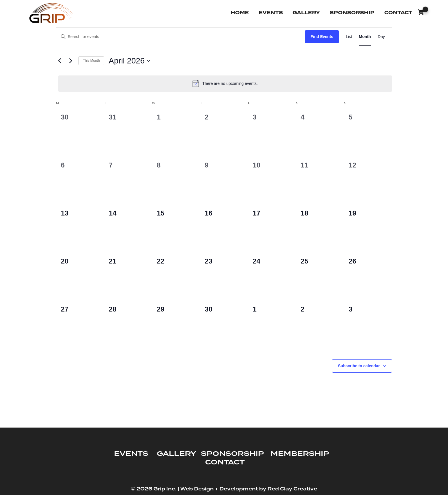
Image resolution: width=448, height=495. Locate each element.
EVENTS (131, 454)
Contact (398, 13)
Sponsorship (352, 13)
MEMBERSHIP (300, 454)
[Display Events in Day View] (381, 37)
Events (271, 13)
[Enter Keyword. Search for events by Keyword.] (181, 37)
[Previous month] (59, 61)
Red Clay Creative (292, 489)
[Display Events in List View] (349, 37)
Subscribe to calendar (359, 366)
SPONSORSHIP (232, 454)
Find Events (322, 37)
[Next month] (71, 61)
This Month (91, 61)
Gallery (306, 13)
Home (240, 13)
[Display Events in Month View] (365, 37)
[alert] (225, 83)
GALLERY (176, 454)
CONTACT (225, 462)
